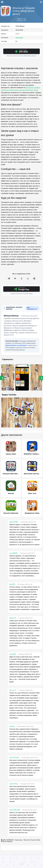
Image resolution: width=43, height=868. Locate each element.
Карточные (19, 38)
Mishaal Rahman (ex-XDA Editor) (16, 345)
